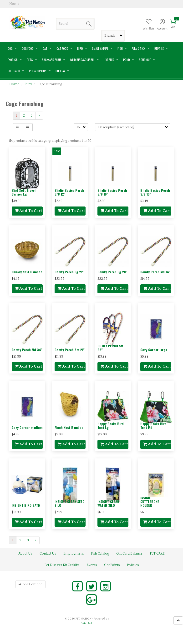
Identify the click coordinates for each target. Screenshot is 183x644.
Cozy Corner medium (27, 427)
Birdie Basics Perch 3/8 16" (112, 192)
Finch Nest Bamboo (69, 427)
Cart (173, 27)
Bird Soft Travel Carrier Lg (24, 192)
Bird (28, 84)
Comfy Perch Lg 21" (69, 272)
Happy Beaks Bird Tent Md (153, 425)
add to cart (28, 211)
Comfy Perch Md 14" (155, 272)
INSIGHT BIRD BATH (26, 505)
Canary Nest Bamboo (27, 272)
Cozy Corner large (154, 350)
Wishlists (149, 28)
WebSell (87, 623)
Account (162, 28)
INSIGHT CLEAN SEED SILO (69, 503)
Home (14, 84)
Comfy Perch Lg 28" (112, 272)
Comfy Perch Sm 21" (70, 350)
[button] (173, 24)
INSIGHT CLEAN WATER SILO (108, 503)
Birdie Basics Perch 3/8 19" (155, 192)
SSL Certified (30, 584)
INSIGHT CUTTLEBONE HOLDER (150, 501)
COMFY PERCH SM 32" (110, 348)
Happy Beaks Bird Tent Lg (111, 425)
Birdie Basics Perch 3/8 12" (69, 192)
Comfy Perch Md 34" (27, 350)
